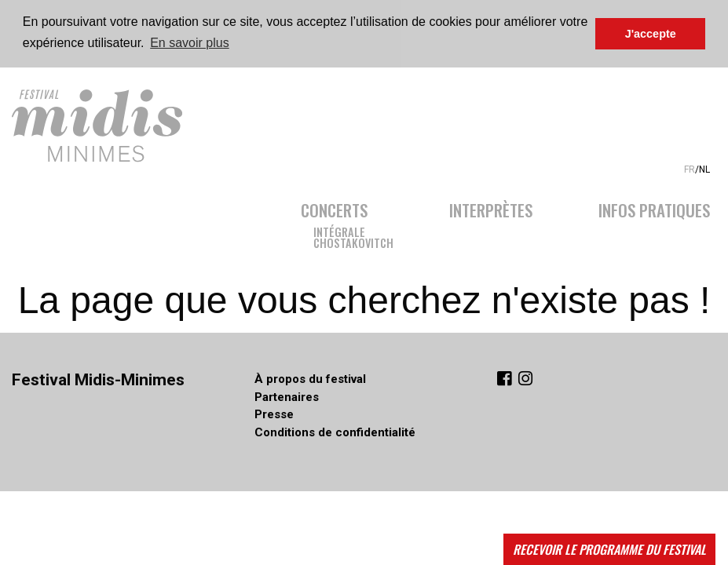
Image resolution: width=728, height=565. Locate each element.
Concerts (334, 206)
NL (704, 168)
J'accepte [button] (651, 34)
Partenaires (287, 396)
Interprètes (491, 206)
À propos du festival (310, 378)
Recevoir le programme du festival (609, 549)
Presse (274, 414)
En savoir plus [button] (190, 43)
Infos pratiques (654, 206)
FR (690, 168)
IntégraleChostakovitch (353, 235)
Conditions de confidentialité (335, 432)
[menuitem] (359, 220)
